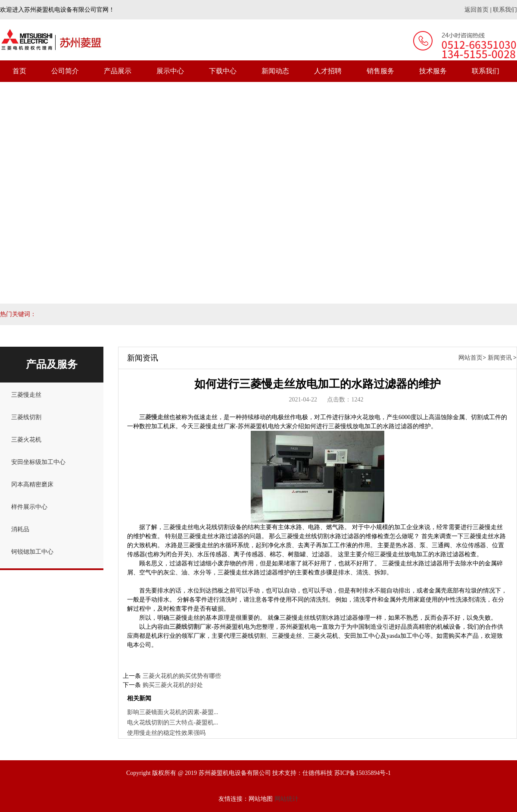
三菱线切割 (26, 417)
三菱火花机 (26, 440)
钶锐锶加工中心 (32, 552)
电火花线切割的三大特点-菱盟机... (173, 723)
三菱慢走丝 (26, 395)
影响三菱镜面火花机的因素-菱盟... (173, 712)
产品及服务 (52, 364)
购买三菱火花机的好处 (173, 685)
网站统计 (287, 799)
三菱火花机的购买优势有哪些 (182, 676)
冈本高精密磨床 (32, 484)
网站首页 (470, 358)
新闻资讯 (500, 358)
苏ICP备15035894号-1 (363, 773)
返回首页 (477, 10)
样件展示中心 (29, 507)
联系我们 (505, 10)
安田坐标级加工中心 (38, 462)
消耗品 (20, 529)
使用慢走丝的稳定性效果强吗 (166, 733)
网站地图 (261, 799)
